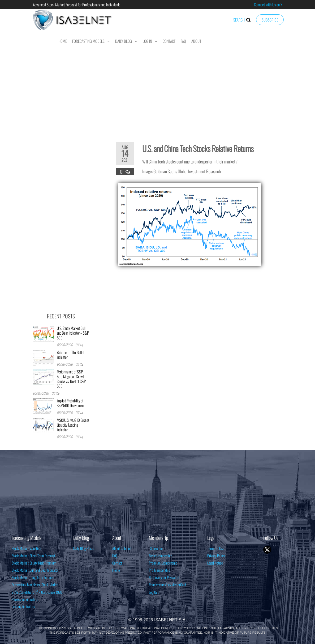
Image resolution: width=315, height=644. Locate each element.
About (196, 41)
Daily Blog (124, 41)
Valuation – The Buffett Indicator (71, 355)
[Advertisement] (158, 94)
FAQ (183, 41)
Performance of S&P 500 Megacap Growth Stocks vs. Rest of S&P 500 (71, 379)
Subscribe (270, 20)
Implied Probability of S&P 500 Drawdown (70, 403)
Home (63, 41)
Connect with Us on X (268, 5)
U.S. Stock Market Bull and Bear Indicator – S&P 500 (73, 333)
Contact (169, 41)
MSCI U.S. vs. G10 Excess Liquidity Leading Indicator (73, 425)
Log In (147, 41)
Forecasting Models (88, 41)
